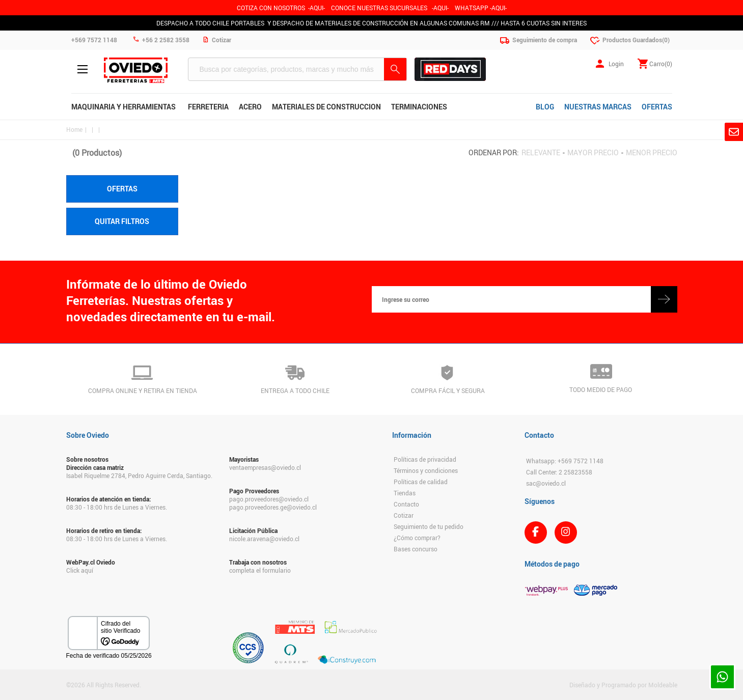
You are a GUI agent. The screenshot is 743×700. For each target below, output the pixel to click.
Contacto (406, 504)
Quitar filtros (122, 221)
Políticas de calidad (421, 482)
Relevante (541, 152)
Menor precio (652, 152)
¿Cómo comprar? (417, 538)
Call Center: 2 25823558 (559, 472)
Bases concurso (416, 549)
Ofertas (122, 189)
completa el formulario (260, 570)
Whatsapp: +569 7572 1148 (565, 461)
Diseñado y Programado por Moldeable (623, 685)
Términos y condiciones (426, 470)
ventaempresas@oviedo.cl (265, 467)
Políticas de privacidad (425, 459)
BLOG (545, 107)
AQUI (440, 8)
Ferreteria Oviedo (136, 70)
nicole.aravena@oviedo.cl (264, 539)
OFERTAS (657, 107)
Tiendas (405, 493)
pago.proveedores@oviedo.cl (269, 499)
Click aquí (80, 570)
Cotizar (404, 515)
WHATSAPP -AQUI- (481, 8)
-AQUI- (317, 8)
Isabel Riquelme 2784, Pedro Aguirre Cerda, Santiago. (139, 475)
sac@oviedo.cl (546, 483)
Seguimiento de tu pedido (429, 526)
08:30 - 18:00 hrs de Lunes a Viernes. (117, 507)
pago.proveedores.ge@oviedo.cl (273, 507)
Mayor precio (593, 152)
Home (74, 129)
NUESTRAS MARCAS (598, 107)
